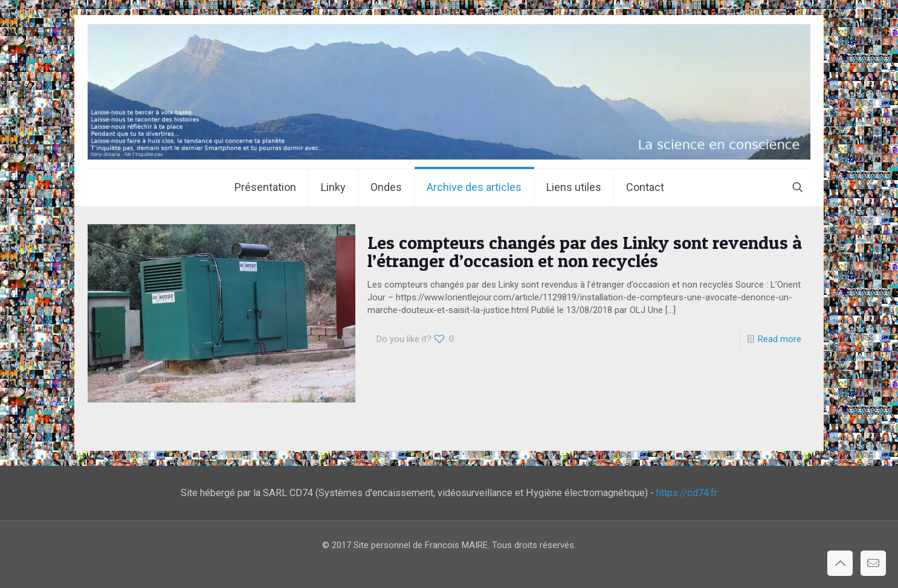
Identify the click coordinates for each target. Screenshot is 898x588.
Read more (780, 339)
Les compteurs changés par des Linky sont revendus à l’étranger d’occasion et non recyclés (585, 251)
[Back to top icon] (840, 563)
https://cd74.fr (687, 493)
